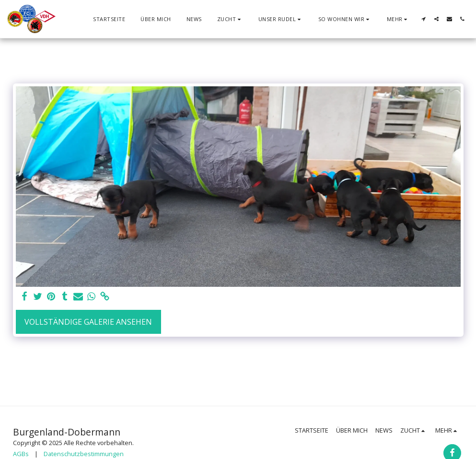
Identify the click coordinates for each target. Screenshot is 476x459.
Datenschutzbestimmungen (84, 454)
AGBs (21, 454)
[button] (230, 19)
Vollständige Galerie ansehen (88, 322)
